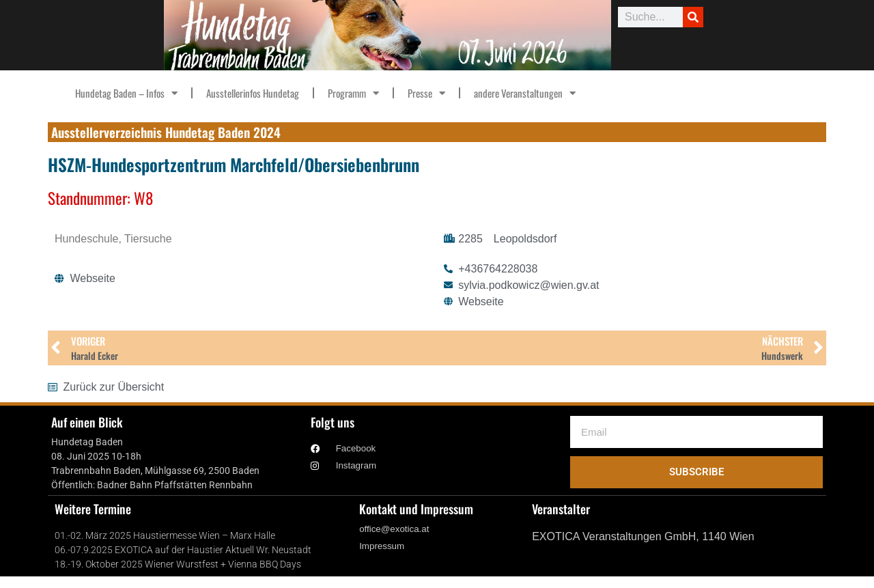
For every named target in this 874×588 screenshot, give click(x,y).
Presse (426, 93)
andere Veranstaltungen (525, 93)
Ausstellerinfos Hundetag (253, 93)
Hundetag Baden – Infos (126, 93)
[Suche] (693, 17)
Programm (353, 93)
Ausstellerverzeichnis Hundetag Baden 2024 (166, 132)
